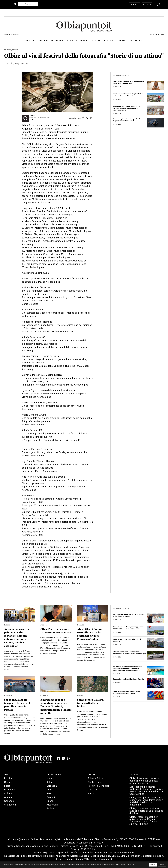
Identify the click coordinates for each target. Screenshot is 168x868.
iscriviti (134, 5)
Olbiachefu (137, 40)
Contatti (92, 790)
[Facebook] (58, 759)
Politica (30, 40)
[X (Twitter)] (64, 759)
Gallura (50, 809)
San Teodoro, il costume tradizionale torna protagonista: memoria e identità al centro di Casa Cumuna (147, 791)
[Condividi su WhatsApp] (158, 4)
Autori (91, 794)
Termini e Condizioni (99, 786)
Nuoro (50, 801)
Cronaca (43, 40)
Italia (49, 782)
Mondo (50, 779)
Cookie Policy (95, 782)
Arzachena (52, 805)
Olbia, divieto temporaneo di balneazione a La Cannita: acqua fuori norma (145, 781)
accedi (147, 5)
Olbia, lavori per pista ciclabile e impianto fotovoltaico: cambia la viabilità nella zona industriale (146, 801)
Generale (121, 40)
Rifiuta (162, 865)
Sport (70, 40)
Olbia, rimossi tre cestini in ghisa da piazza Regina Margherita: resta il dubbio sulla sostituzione (144, 821)
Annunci (108, 40)
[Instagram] (69, 759)
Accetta (153, 865)
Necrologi (57, 40)
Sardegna (52, 786)
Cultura (95, 40)
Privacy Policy (95, 779)
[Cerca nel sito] (28, 4)
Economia (82, 40)
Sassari (50, 794)
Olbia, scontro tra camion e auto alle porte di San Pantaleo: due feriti (147, 811)
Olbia (49, 790)
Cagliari (51, 797)
